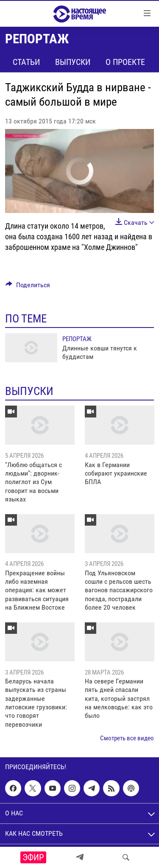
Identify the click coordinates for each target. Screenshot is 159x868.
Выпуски (73, 62)
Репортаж (77, 339)
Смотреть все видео (127, 738)
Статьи (26, 62)
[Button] (28, 287)
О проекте (125, 62)
